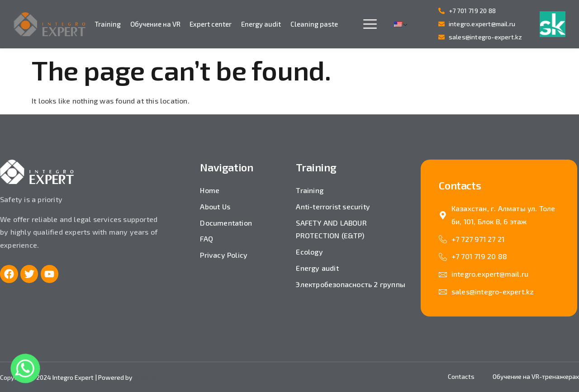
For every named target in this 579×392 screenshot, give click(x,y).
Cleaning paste (314, 24)
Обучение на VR (155, 24)
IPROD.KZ (147, 377)
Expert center (211, 24)
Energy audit (261, 24)
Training (108, 24)
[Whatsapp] (25, 368)
